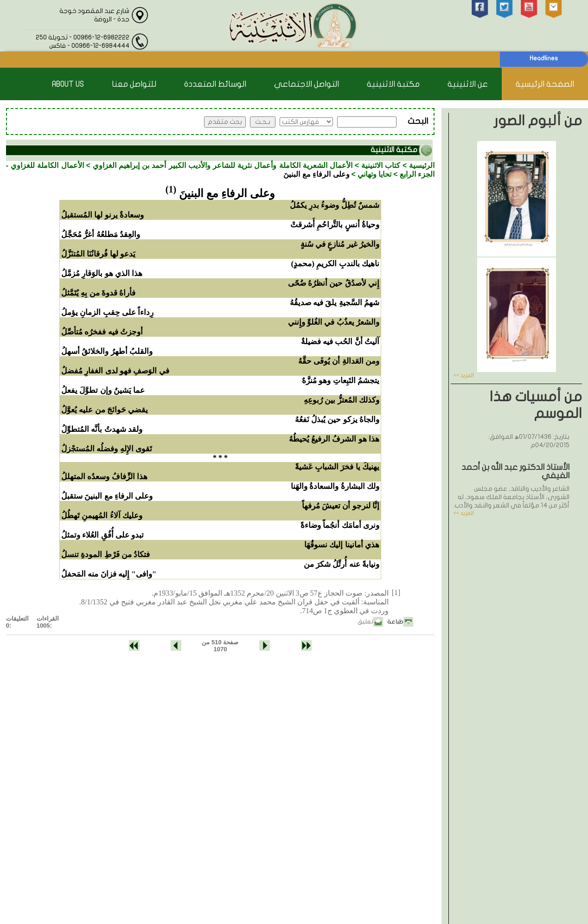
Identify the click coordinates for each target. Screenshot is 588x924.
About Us (68, 84)
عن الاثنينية (468, 84)
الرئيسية (422, 165)
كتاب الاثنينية (381, 165)
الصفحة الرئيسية (545, 84)
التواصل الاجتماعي (307, 84)
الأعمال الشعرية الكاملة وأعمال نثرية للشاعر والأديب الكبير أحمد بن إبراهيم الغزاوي (223, 165)
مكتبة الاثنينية (393, 84)
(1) (171, 189)
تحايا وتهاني (374, 174)
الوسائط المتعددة (215, 84)
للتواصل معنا (134, 84)
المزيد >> (464, 375)
